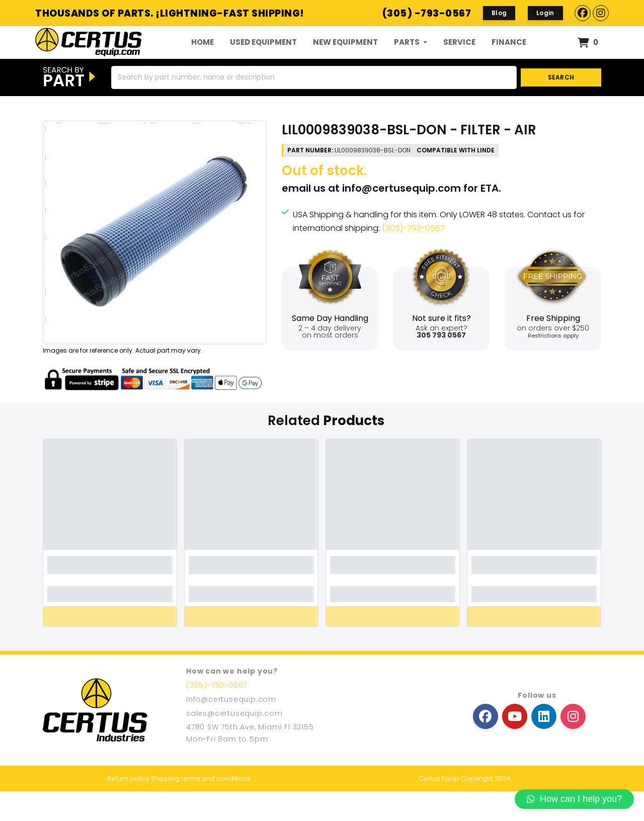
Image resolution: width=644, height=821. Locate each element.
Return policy (128, 808)
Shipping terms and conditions (201, 808)
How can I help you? (574, 799)
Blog (499, 13)
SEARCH (561, 107)
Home (203, 57)
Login (545, 13)
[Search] (314, 107)
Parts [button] (408, 57)
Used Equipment (263, 57)
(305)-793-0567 (413, 258)
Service (459, 57)
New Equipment (345, 57)
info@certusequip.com (401, 218)
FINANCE (509, 57)
